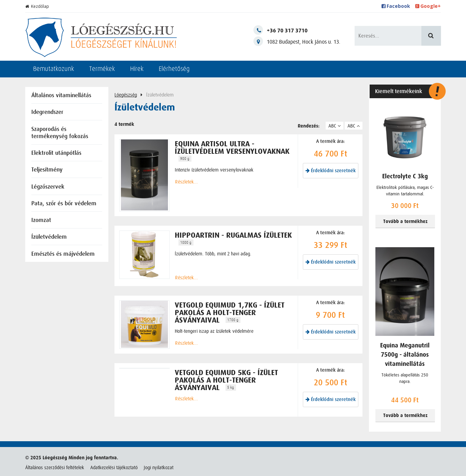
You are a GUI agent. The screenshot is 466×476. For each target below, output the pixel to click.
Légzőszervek (48, 187)
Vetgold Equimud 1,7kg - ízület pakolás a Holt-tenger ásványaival (230, 313)
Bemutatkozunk (53, 69)
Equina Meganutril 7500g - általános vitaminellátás (405, 355)
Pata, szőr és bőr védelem (64, 204)
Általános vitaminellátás (61, 96)
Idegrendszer (47, 112)
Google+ (428, 6)
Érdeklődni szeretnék (331, 171)
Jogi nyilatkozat (159, 467)
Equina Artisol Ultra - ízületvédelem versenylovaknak (232, 148)
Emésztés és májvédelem (63, 254)
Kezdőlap (37, 6)
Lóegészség (126, 95)
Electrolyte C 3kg (405, 176)
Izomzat (41, 220)
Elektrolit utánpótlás (56, 153)
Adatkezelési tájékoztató (114, 467)
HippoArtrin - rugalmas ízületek (233, 235)
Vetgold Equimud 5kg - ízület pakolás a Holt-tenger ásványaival (226, 380)
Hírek (137, 69)
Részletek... (187, 182)
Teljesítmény (47, 170)
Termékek (102, 69)
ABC (335, 126)
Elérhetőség (174, 69)
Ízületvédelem (49, 237)
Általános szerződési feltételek (55, 467)
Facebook (396, 6)
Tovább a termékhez (405, 221)
